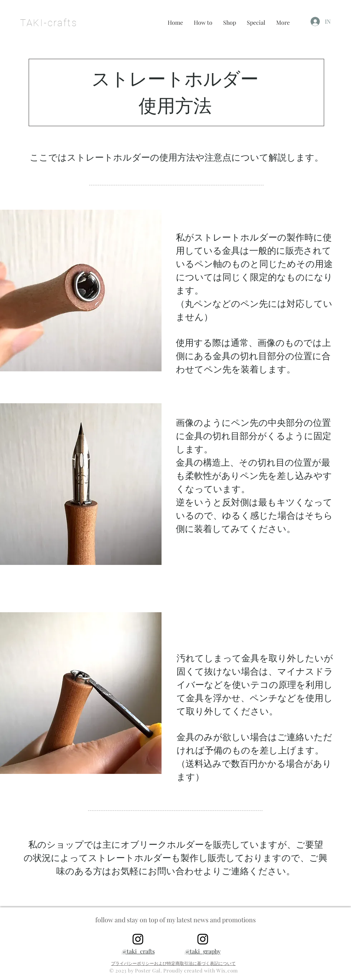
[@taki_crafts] (138, 939)
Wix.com (227, 971)
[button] (203, 23)
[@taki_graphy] (203, 939)
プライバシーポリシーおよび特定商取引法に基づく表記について (173, 963)
